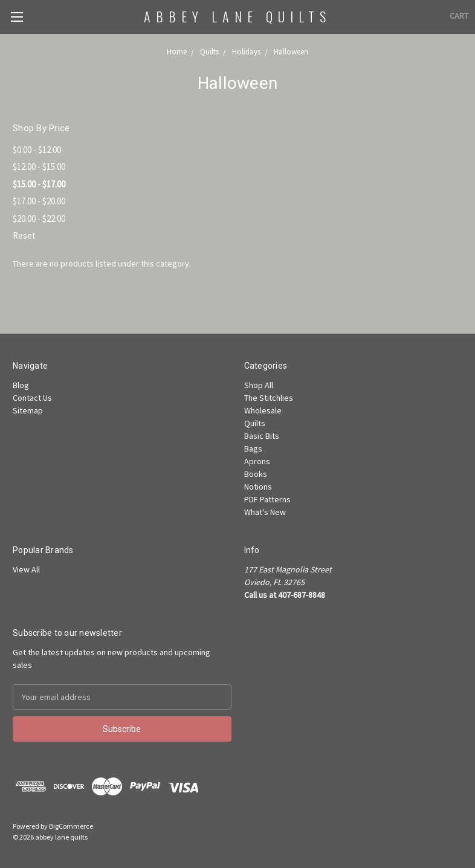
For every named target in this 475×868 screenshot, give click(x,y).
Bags (253, 449)
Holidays (246, 52)
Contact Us (32, 398)
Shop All (259, 385)
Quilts (209, 52)
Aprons (257, 461)
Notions (258, 487)
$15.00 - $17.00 (39, 184)
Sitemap (28, 410)
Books (256, 474)
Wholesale (263, 410)
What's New (265, 512)
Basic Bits (262, 436)
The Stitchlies (269, 398)
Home (177, 52)
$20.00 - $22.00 (39, 219)
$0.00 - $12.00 (37, 150)
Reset (24, 235)
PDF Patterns (267, 499)
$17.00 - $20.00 (39, 201)
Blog (21, 385)
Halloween (291, 52)
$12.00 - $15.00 (39, 167)
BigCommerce (71, 826)
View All (26, 569)
